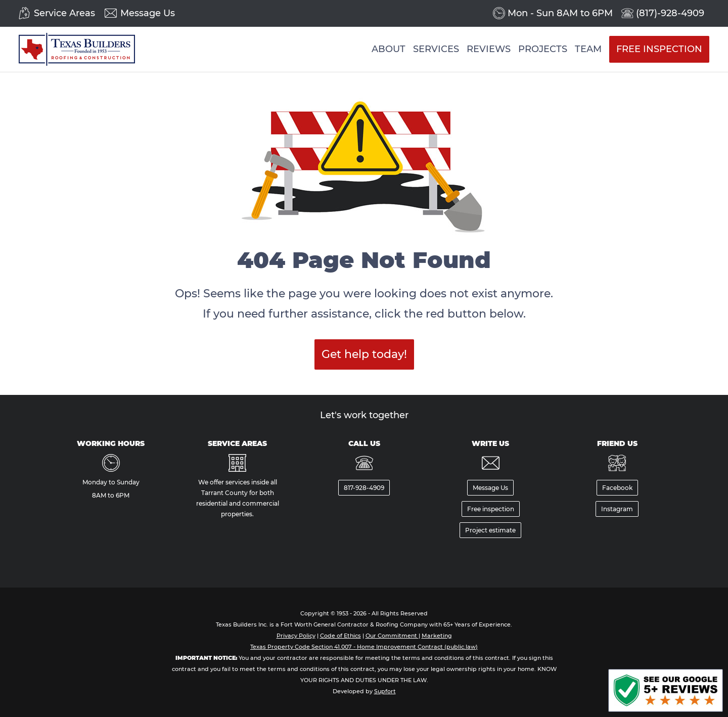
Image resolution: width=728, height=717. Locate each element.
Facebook (617, 488)
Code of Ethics (340, 636)
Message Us (148, 13)
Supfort (385, 691)
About (389, 49)
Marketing (437, 636)
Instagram (617, 509)
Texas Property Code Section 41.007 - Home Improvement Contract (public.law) (364, 647)
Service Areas (64, 13)
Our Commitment (392, 636)
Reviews (489, 49)
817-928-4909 (364, 488)
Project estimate (490, 530)
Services (436, 49)
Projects (543, 49)
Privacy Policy (296, 636)
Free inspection (491, 509)
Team (588, 49)
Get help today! (364, 354)
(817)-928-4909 (670, 13)
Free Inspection (659, 49)
